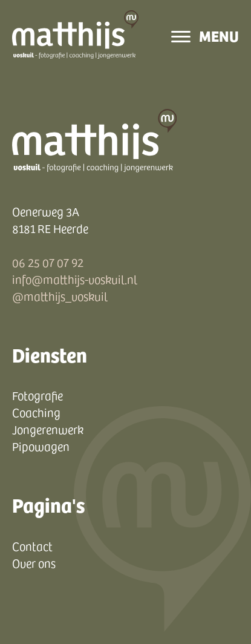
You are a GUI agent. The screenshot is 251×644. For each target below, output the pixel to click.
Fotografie (37, 395)
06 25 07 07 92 (48, 262)
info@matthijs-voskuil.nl (75, 279)
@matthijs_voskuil (60, 296)
